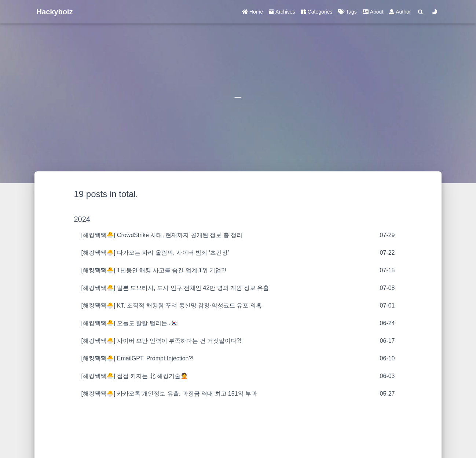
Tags (347, 12)
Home (252, 12)
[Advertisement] (238, 426)
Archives (282, 12)
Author (400, 12)
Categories (317, 12)
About (373, 12)
